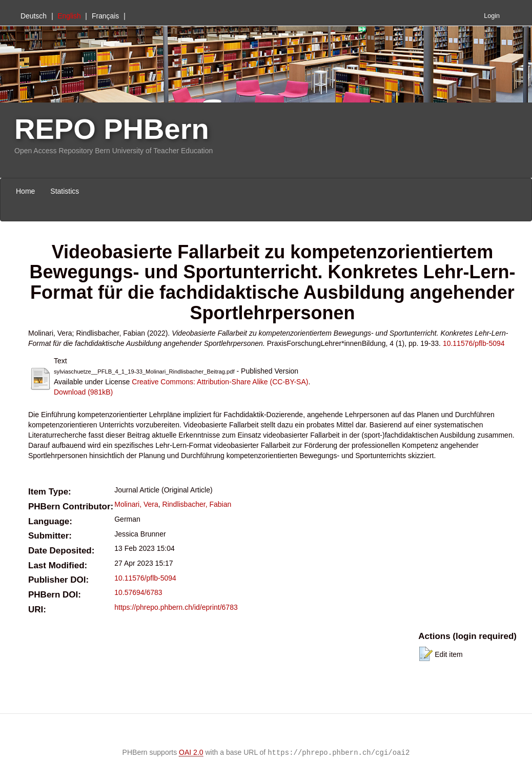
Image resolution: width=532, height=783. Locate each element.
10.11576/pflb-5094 (474, 343)
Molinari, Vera (136, 504)
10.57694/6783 (138, 592)
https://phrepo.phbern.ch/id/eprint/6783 (176, 607)
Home (25, 191)
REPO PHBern (112, 129)
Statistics (65, 191)
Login (492, 16)
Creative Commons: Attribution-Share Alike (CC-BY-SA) (220, 382)
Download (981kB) (83, 392)
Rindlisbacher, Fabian (197, 504)
